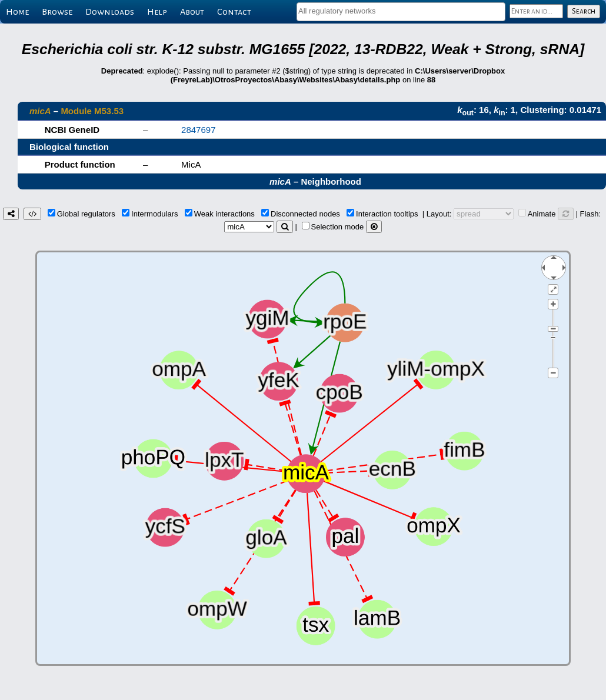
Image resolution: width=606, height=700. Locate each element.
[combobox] (401, 12)
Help (157, 12)
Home (17, 12)
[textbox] (401, 11)
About (192, 12)
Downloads (110, 12)
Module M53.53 (92, 111)
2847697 (198, 130)
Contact (234, 12)
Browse (57, 12)
